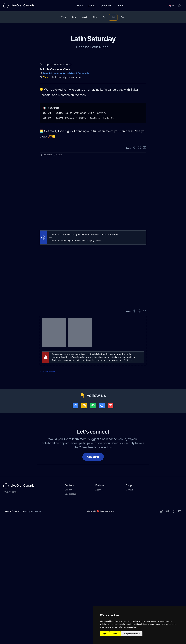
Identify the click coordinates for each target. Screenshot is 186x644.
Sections (105, 6)
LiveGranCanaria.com (14, 636)
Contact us (93, 582)
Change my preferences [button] (132, 634)
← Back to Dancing (47, 496)
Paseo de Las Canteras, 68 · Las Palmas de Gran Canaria (66, 198)
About (91, 6)
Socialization (71, 619)
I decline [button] (115, 634)
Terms (15, 617)
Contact (120, 6)
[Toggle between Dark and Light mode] (179, 6)
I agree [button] (105, 634)
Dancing (69, 615)
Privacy (7, 617)
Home (80, 6)
